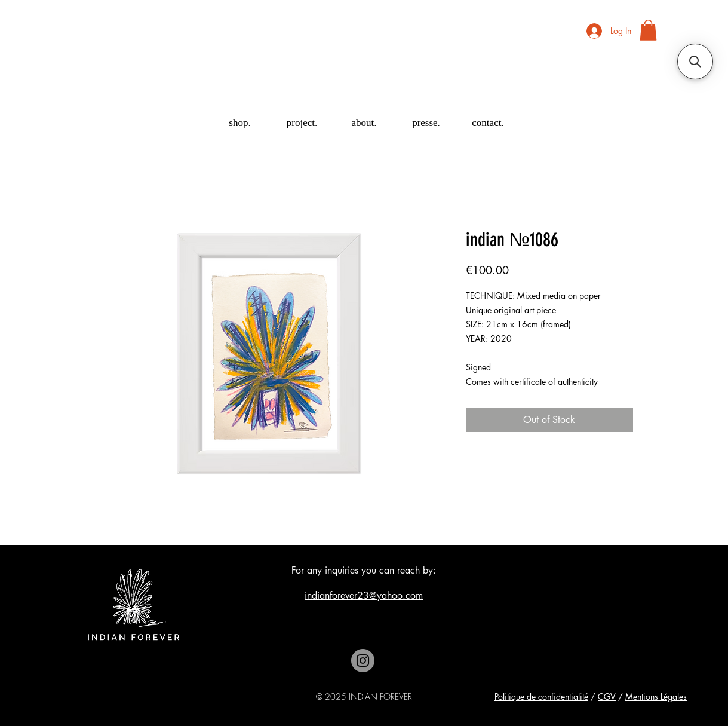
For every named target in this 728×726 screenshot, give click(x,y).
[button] (648, 30)
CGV (607, 696)
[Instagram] (363, 661)
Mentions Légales (656, 696)
